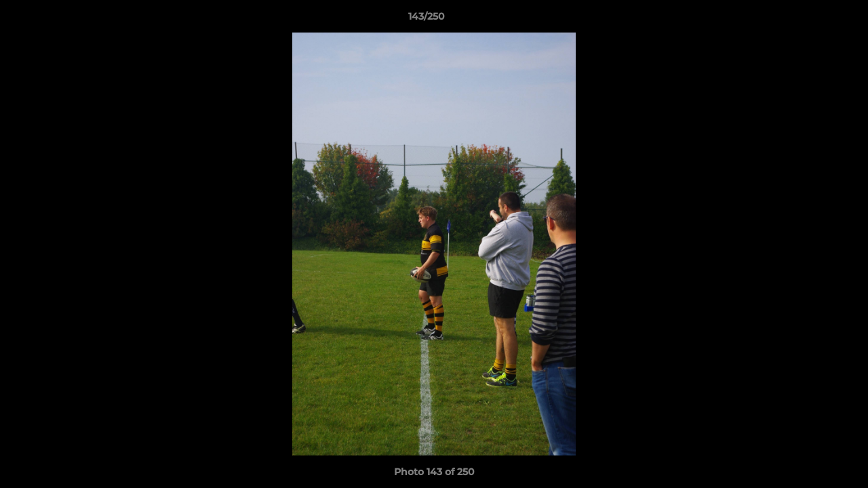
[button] (811, 20)
